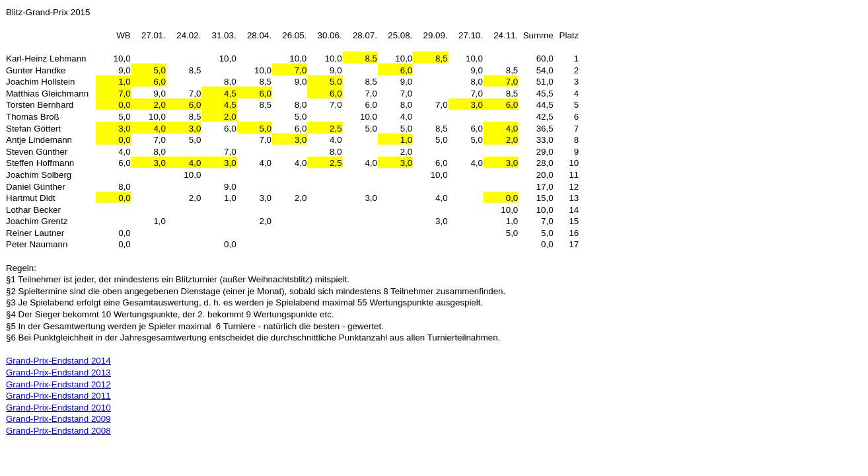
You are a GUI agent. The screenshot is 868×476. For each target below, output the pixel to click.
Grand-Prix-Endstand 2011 (58, 396)
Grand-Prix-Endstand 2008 (58, 431)
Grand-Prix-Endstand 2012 (58, 384)
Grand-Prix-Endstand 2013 (58, 373)
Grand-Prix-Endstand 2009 (58, 419)
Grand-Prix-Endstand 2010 (58, 408)
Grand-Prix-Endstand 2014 (58, 361)
